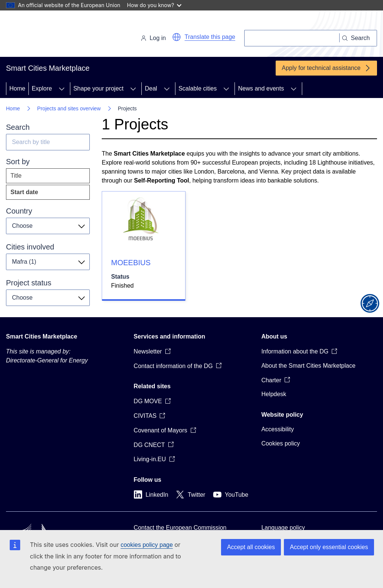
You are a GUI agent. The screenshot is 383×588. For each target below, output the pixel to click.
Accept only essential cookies (329, 547)
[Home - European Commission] (57, 35)
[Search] (292, 38)
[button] (177, 37)
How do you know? (154, 5)
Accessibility (278, 429)
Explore (42, 88)
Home (17, 88)
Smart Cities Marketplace (42, 336)
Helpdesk (274, 394)
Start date (39, 194)
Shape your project (98, 88)
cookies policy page (147, 545)
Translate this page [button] (210, 37)
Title (16, 176)
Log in (153, 38)
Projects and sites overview (69, 108)
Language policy (283, 528)
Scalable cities (197, 88)
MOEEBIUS (131, 263)
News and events (261, 88)
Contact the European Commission (180, 528)
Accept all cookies (251, 547)
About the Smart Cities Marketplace (309, 366)
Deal (151, 88)
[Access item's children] (62, 89)
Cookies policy (281, 443)
